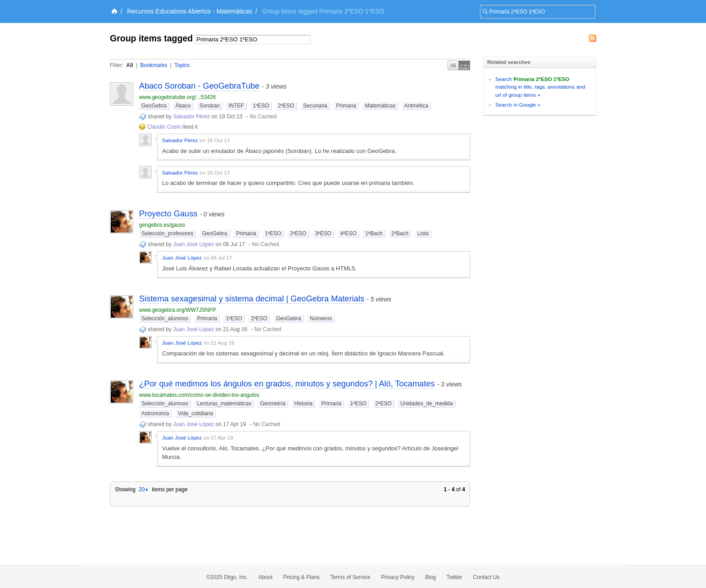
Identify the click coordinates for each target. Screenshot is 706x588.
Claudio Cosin (164, 127)
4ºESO (348, 233)
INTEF (236, 106)
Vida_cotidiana (196, 413)
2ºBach (400, 233)
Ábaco (183, 106)
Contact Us (486, 577)
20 (144, 489)
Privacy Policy (398, 577)
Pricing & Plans (301, 577)
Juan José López (193, 244)
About (265, 577)
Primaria (346, 106)
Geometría (273, 404)
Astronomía (155, 413)
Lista (423, 233)
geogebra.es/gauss (162, 225)
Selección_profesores (167, 233)
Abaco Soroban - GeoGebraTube (199, 86)
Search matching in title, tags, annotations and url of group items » (540, 87)
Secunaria (315, 106)
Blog (430, 577)
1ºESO (261, 106)
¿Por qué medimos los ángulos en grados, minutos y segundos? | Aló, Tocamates (287, 384)
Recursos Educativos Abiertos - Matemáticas (190, 11)
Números (321, 319)
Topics (182, 65)
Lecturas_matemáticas (224, 404)
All (129, 65)
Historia (304, 404)
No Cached (263, 117)
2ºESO (286, 106)
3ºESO (323, 233)
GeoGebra (154, 106)
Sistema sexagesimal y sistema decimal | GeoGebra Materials (252, 299)
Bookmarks (154, 65)
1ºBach (374, 233)
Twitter (455, 577)
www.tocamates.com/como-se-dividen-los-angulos (199, 395)
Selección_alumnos (165, 319)
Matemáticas (380, 106)
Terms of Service (350, 577)
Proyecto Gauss (168, 214)
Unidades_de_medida (427, 404)
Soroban (210, 106)
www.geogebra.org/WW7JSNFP (178, 310)
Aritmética (416, 106)
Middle (464, 65)
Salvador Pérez (191, 117)
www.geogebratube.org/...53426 (177, 97)
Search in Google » (518, 105)
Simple (453, 65)
